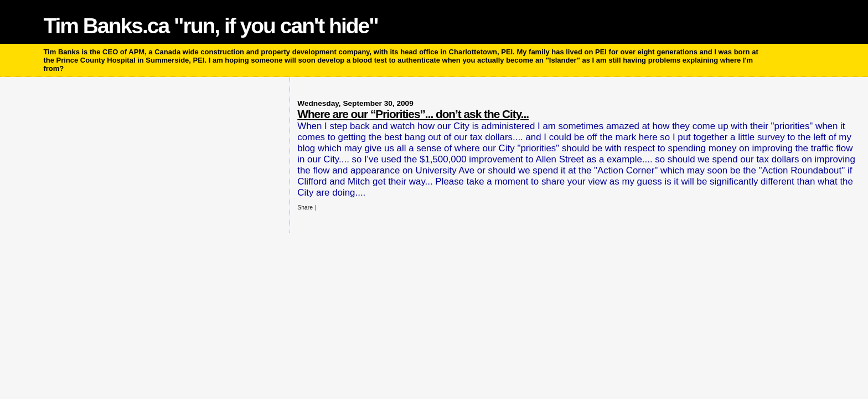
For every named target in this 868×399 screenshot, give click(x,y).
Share (305, 208)
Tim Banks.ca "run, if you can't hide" (210, 26)
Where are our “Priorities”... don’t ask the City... (413, 114)
